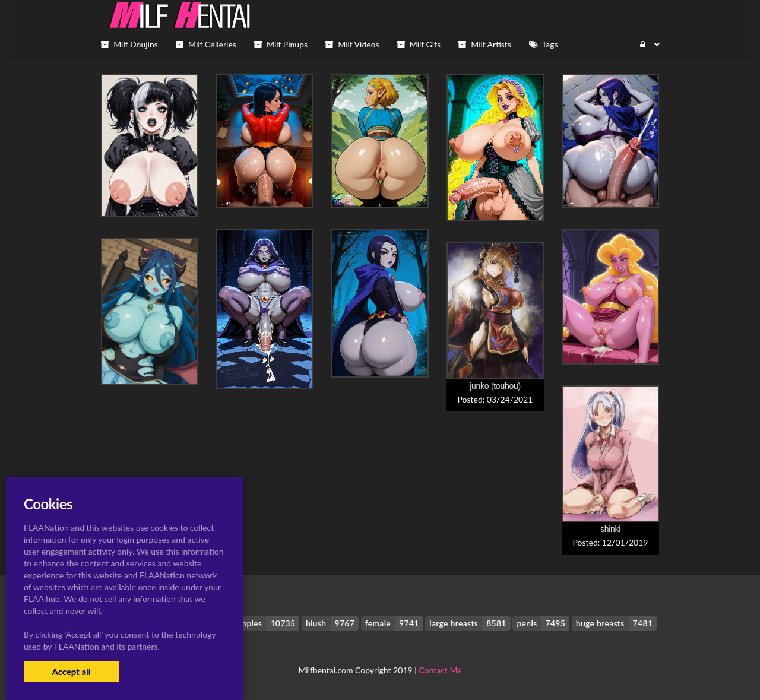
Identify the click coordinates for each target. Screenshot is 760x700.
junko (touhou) (495, 386)
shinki (610, 529)
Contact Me (440, 670)
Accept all (71, 672)
